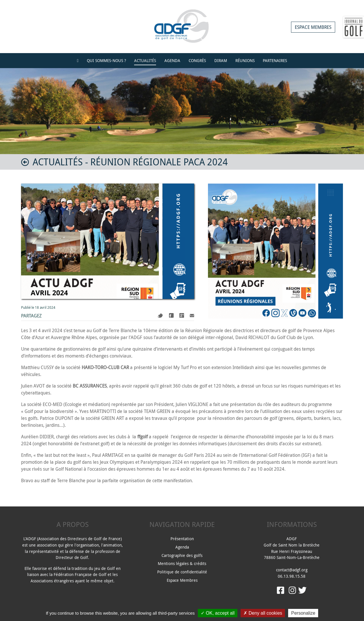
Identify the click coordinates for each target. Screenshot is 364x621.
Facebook (171, 315)
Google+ (182, 315)
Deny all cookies (263, 613)
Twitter (160, 316)
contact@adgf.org (292, 570)
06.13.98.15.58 (292, 576)
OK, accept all (218, 613)
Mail (192, 316)
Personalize (303, 613)
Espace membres (313, 27)
